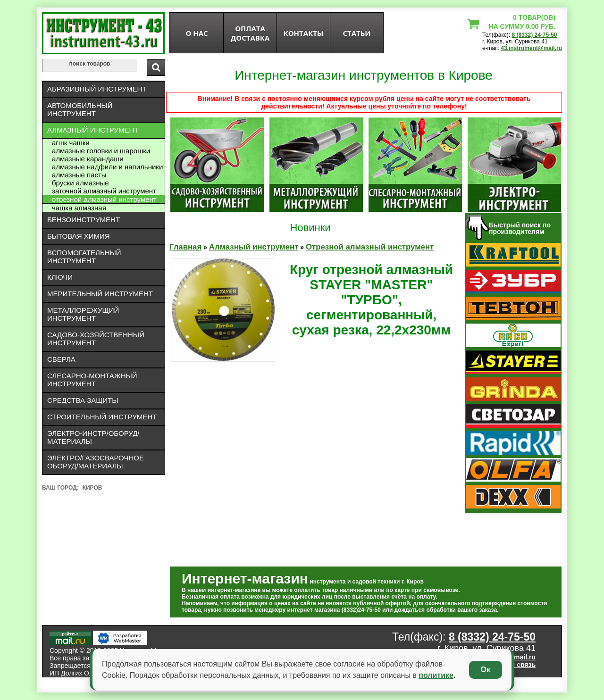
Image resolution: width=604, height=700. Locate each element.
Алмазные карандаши (88, 159)
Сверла (61, 359)
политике (436, 675)
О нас (197, 33)
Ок (486, 670)
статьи (357, 33)
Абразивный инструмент (97, 89)
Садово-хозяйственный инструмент (96, 339)
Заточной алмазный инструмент (104, 191)
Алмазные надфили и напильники (107, 167)
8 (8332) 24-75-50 (534, 35)
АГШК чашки (71, 143)
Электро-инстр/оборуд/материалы (93, 437)
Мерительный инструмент (100, 294)
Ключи (60, 277)
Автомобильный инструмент (80, 109)
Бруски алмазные (80, 183)
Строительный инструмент (102, 417)
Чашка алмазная (79, 208)
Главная (185, 247)
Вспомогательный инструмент (84, 257)
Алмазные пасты (79, 175)
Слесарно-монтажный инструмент (92, 380)
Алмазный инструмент (93, 130)
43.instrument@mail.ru (531, 48)
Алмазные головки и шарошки (101, 151)
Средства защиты (83, 400)
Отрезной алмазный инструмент (104, 199)
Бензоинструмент (84, 220)
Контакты (304, 33)
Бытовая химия (79, 236)
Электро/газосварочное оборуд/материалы (96, 462)
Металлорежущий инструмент (83, 314)
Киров (92, 488)
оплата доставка (250, 33)
